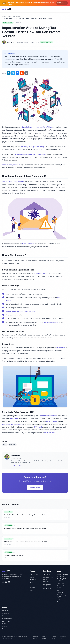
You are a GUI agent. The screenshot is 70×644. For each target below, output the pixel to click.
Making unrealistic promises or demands (21, 311)
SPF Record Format (60, 587)
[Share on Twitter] (13, 73)
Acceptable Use (63, 638)
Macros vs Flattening (60, 591)
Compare (32, 587)
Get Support (6, 616)
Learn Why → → (62, 3)
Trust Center (6, 629)
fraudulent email (28, 244)
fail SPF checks (52, 421)
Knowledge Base (7, 618)
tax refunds (61, 348)
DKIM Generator (48, 577)
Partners (32, 585)
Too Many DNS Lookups (61, 580)
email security (49, 433)
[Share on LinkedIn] (9, 73)
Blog (10, 16)
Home (4, 16)
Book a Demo (35, 487)
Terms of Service (44, 638)
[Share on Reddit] (22, 73)
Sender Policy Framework (48, 416)
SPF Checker (47, 574)
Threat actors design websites (13, 182)
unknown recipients (41, 274)
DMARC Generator (46, 581)
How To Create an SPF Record (62, 575)
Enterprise (33, 580)
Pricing (32, 577)
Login (31, 590)
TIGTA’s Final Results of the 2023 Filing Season (30, 154)
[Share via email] (26, 73)
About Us (5, 611)
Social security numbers (11, 165)
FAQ (58, 602)
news (5, 445)
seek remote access (51, 322)
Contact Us (5, 613)
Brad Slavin (11, 42)
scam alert (13, 445)
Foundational (17, 16)
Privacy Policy (35, 638)
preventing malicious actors (13, 424)
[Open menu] (66, 9)
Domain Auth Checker (47, 585)
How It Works (34, 574)
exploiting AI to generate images (33, 147)
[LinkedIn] (6, 582)
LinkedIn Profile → (17, 465)
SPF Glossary (47, 589)
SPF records (14, 418)
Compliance (6, 626)
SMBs (31, 582)
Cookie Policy (54, 638)
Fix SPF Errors (61, 583)
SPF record (38, 427)
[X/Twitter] (3, 582)
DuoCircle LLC (6, 578)
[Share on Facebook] (17, 73)
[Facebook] (9, 582)
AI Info (4, 624)
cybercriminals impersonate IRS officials (36, 127)
